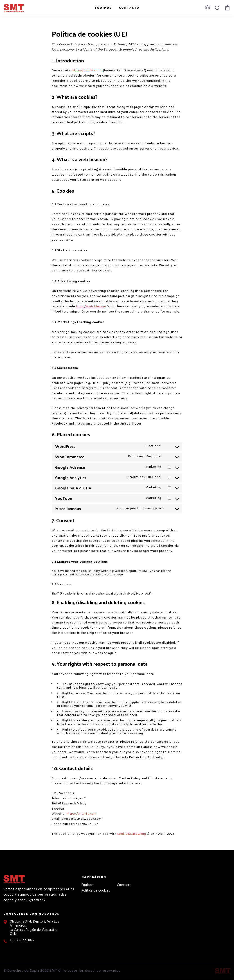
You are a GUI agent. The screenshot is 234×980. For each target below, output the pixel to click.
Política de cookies (96, 891)
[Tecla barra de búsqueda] (217, 8)
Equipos (103, 8)
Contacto (129, 8)
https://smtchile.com (87, 71)
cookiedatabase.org (132, 834)
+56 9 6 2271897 (22, 941)
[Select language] (207, 8)
